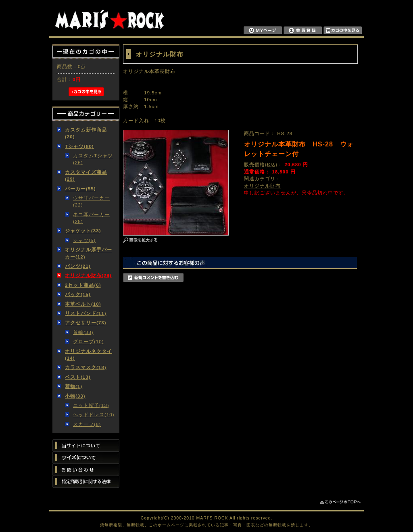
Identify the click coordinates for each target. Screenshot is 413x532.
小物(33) (75, 396)
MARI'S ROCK (212, 518)
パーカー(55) (80, 189)
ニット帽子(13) (91, 405)
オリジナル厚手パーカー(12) (89, 253)
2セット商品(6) (83, 285)
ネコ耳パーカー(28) (91, 218)
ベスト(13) (78, 377)
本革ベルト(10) (83, 304)
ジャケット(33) (83, 231)
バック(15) (78, 294)
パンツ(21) (78, 266)
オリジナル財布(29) (88, 275)
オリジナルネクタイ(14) (89, 355)
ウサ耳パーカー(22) (91, 201)
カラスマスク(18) (86, 367)
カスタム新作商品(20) (86, 133)
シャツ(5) (84, 240)
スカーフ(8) (87, 424)
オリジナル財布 (262, 186)
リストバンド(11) (86, 313)
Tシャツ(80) (79, 146)
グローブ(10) (89, 341)
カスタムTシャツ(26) (93, 159)
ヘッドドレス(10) (94, 414)
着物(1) (74, 386)
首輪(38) (83, 332)
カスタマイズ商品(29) (86, 175)
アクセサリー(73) (86, 322)
